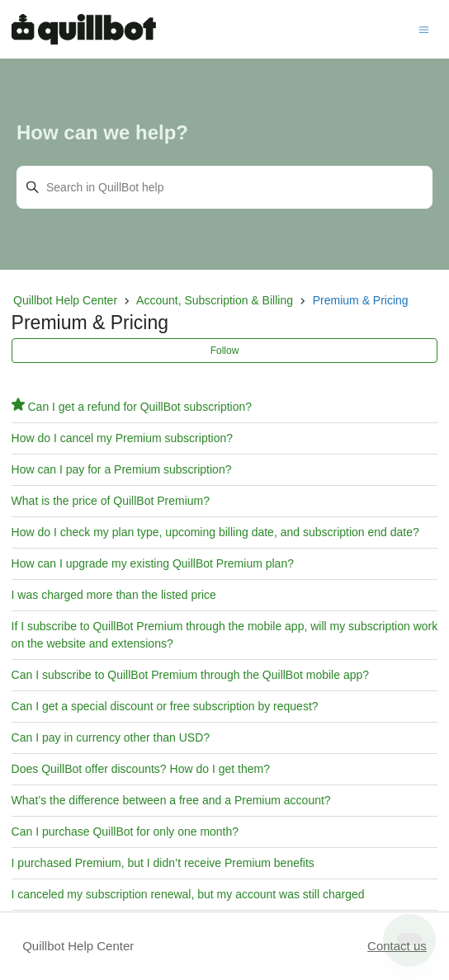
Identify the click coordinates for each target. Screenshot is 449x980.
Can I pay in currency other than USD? (111, 737)
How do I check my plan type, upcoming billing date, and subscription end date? (215, 532)
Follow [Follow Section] (225, 351)
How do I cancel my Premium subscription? (122, 438)
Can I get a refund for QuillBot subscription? (139, 407)
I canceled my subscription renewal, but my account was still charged (188, 894)
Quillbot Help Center (65, 300)
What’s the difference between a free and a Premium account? (171, 800)
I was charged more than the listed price (114, 595)
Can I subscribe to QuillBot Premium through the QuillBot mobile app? (190, 675)
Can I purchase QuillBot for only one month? (125, 832)
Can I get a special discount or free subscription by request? (165, 706)
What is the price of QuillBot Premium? (111, 501)
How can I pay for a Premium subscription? (122, 469)
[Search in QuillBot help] (224, 187)
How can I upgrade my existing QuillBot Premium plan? (153, 563)
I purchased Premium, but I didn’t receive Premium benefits (163, 863)
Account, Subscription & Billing (215, 300)
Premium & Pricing (361, 300)
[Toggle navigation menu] (424, 28)
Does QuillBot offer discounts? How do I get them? (141, 769)
